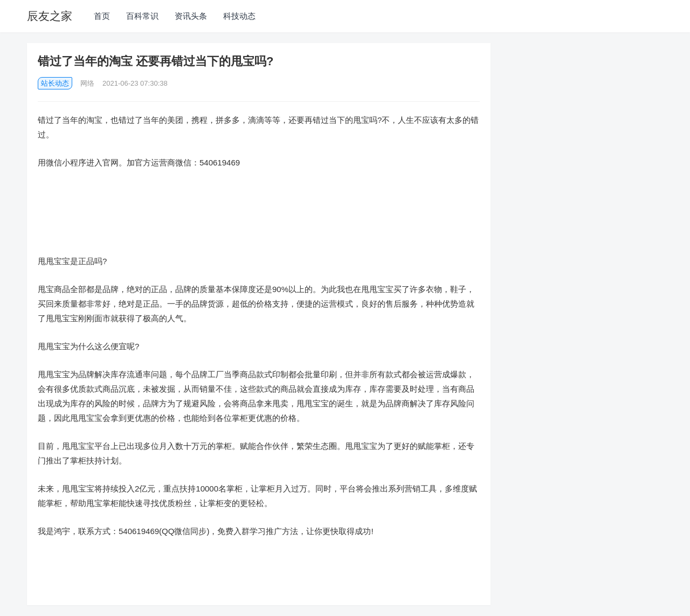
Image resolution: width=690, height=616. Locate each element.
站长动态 (55, 83)
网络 (87, 83)
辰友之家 (50, 16)
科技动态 (239, 16)
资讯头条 (191, 16)
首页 (102, 16)
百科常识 (142, 16)
